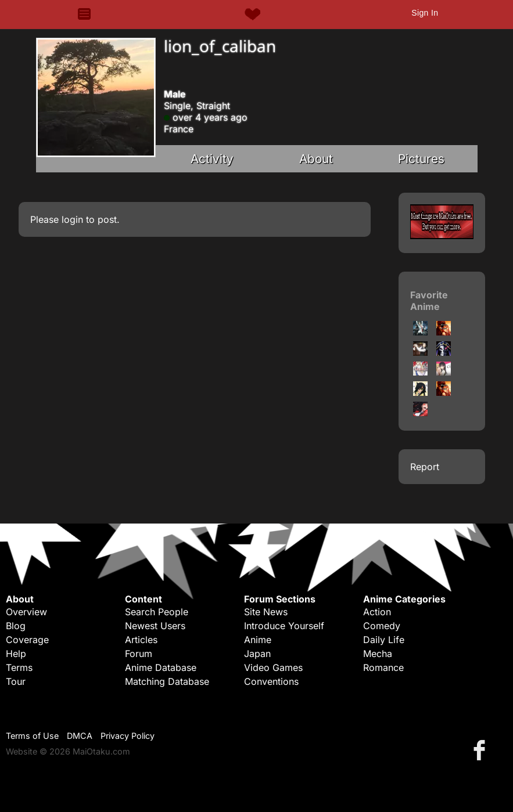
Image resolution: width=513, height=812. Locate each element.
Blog (16, 626)
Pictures (421, 159)
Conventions (271, 681)
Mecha (378, 654)
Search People (157, 612)
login (72, 219)
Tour (16, 681)
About (316, 159)
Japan (257, 654)
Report (425, 467)
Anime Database (161, 667)
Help (16, 654)
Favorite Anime (429, 301)
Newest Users (155, 626)
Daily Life (384, 640)
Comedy (382, 626)
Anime (258, 640)
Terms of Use (32, 736)
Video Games (273, 667)
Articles (141, 640)
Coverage (27, 640)
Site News (266, 612)
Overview (26, 612)
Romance (383, 667)
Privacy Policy (128, 736)
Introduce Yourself (284, 626)
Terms (19, 667)
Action (377, 612)
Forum (139, 654)
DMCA (80, 736)
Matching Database (167, 681)
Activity (212, 159)
